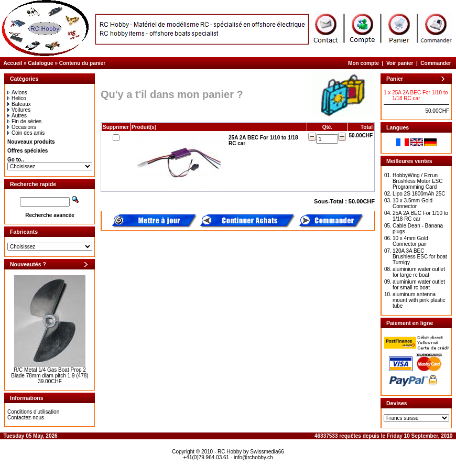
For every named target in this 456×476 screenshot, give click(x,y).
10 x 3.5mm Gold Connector (412, 203)
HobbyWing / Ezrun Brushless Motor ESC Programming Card (418, 181)
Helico (17, 98)
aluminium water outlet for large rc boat (419, 272)
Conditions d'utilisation (33, 412)
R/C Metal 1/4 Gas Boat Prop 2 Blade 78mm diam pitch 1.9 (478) (50, 373)
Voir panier (400, 63)
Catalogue (40, 63)
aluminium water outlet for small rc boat (419, 285)
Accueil (13, 63)
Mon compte (363, 63)
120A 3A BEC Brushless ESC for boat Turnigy (420, 257)
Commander (436, 63)
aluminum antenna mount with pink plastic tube (419, 300)
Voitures (19, 110)
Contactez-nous (26, 418)
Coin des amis (26, 133)
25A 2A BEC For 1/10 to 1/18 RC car (420, 216)
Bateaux (19, 104)
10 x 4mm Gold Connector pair (410, 241)
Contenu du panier (82, 63)
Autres (17, 116)
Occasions (22, 127)
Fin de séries (24, 121)
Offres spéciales (28, 151)
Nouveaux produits (31, 142)
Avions (17, 93)
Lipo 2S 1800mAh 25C (419, 194)
